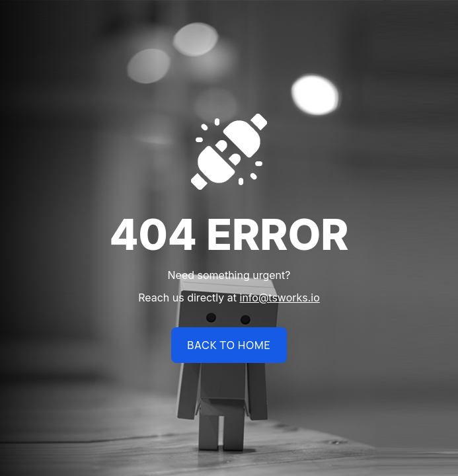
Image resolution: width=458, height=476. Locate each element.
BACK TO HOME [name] (229, 345)
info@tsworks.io (280, 297)
